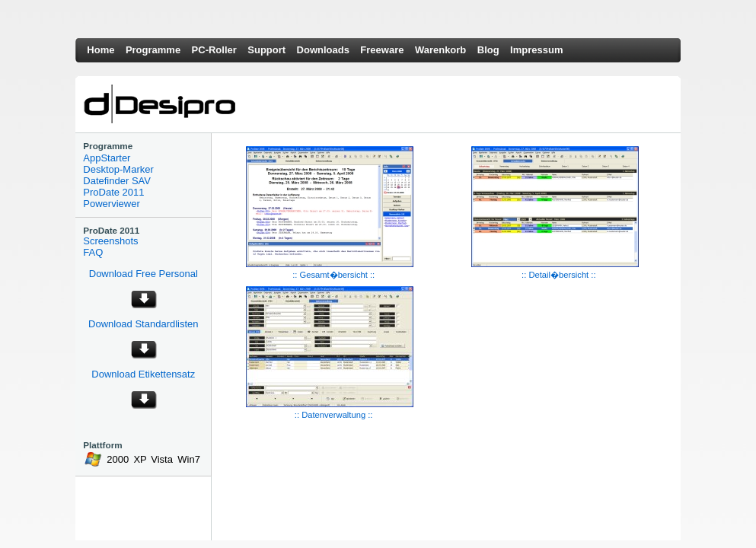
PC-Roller (214, 50)
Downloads (323, 50)
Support (266, 50)
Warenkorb (440, 50)
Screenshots (110, 241)
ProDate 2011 (113, 192)
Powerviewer (111, 204)
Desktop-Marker (118, 169)
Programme (153, 50)
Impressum (536, 50)
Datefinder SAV (117, 181)
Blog (488, 50)
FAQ (93, 252)
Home (100, 50)
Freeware (382, 50)
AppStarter (107, 158)
